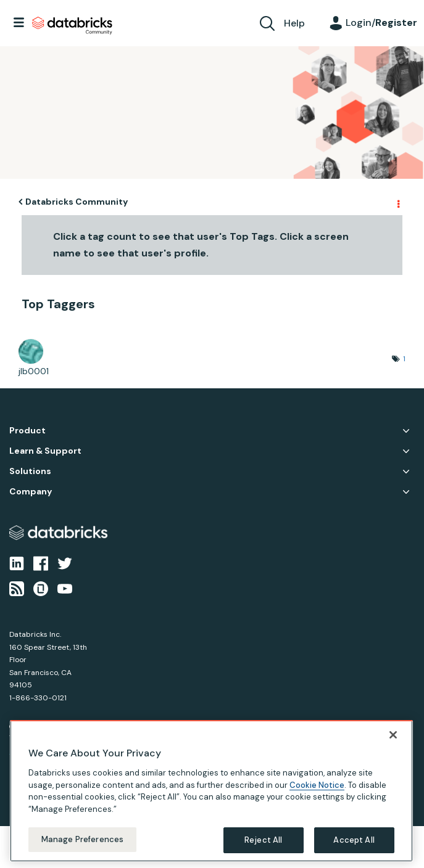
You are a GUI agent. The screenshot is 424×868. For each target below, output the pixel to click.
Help (294, 23)
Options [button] (397, 202)
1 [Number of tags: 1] (404, 359)
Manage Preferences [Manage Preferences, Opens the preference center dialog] (82, 839)
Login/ (381, 23)
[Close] (393, 735)
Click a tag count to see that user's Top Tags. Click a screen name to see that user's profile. (201, 245)
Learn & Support (45, 451)
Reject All (263, 840)
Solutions (30, 471)
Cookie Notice (317, 785)
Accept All (354, 840)
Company (31, 492)
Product (27, 431)
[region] (211, 791)
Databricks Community (72, 26)
